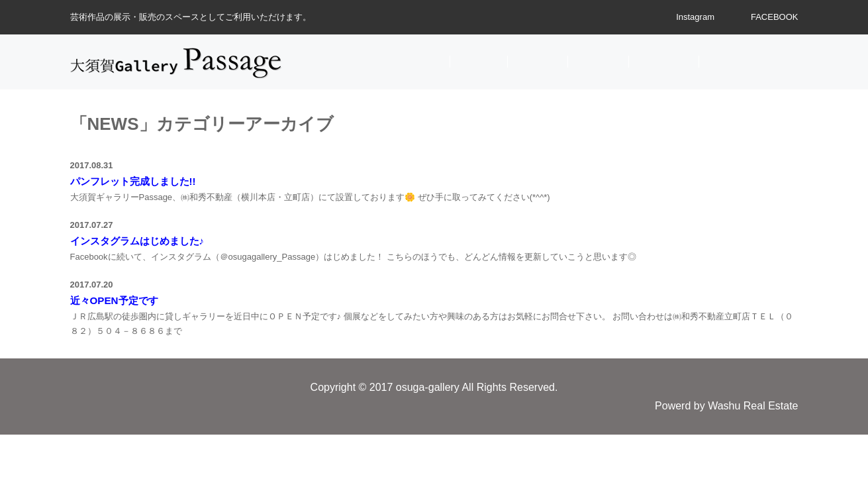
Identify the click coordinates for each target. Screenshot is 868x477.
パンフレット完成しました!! (133, 181)
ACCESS (664, 62)
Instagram (695, 17)
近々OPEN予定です (114, 300)
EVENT (538, 62)
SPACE (598, 62)
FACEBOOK (775, 17)
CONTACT (741, 62)
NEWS (479, 62)
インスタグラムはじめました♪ (137, 241)
